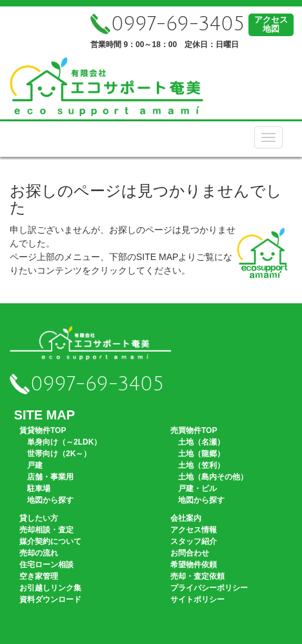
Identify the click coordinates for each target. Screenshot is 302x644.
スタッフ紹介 (194, 541)
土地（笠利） (201, 465)
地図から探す (50, 500)
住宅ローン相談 (46, 565)
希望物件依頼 (194, 565)
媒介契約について (50, 541)
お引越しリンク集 (50, 588)
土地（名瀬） (201, 442)
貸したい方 (39, 518)
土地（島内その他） (213, 477)
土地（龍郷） (201, 454)
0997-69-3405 (167, 24)
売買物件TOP (194, 430)
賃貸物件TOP (43, 430)
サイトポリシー (197, 599)
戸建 (35, 465)
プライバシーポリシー (209, 588)
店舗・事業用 (50, 477)
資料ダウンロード (50, 599)
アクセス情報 (194, 530)
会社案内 (186, 518)
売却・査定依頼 (197, 576)
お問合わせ (190, 553)
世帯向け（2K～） (59, 454)
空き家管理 (39, 576)
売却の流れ (39, 553)
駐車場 (39, 488)
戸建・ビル (197, 488)
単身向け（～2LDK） (64, 442)
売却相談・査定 (46, 530)
